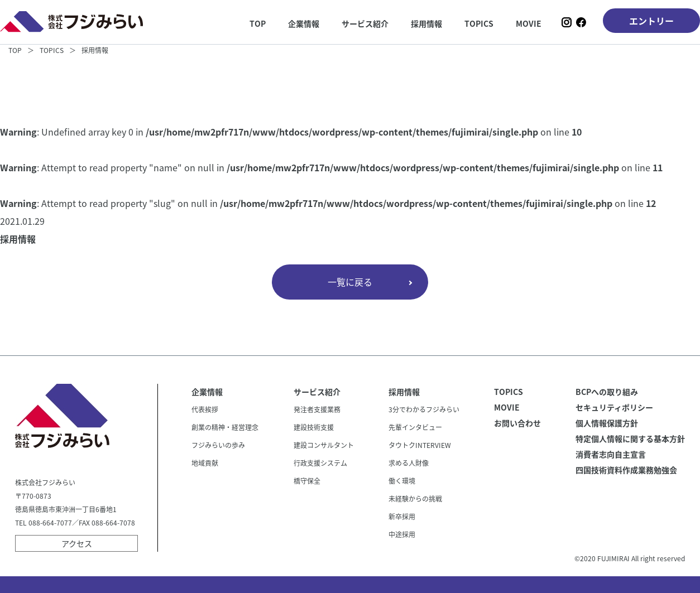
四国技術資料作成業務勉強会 (626, 470)
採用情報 (426, 23)
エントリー (651, 21)
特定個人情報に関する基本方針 (630, 438)
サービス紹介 (365, 23)
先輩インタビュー (415, 427)
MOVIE (529, 23)
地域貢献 (205, 463)
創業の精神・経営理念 (225, 427)
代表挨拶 (205, 409)
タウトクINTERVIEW (420, 445)
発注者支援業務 (317, 409)
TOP (258, 23)
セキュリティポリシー (614, 407)
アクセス (77, 543)
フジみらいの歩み (218, 445)
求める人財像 (409, 463)
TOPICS (479, 23)
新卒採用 (402, 517)
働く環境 (402, 481)
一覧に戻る (350, 282)
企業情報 (304, 23)
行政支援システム (320, 463)
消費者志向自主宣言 (611, 454)
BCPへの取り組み (607, 392)
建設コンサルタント (324, 445)
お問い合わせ (517, 423)
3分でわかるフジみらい (424, 409)
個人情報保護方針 (607, 423)
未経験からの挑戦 (415, 499)
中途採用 (402, 534)
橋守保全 (307, 481)
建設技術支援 (314, 427)
